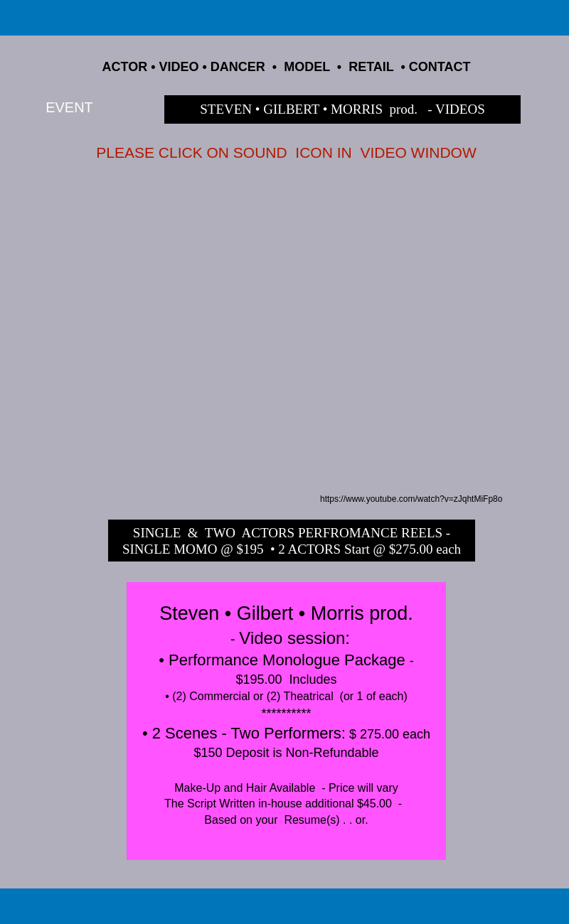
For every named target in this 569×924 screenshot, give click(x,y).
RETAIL (371, 67)
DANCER (238, 67)
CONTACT (440, 67)
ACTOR (125, 67)
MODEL (307, 67)
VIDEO (179, 67)
